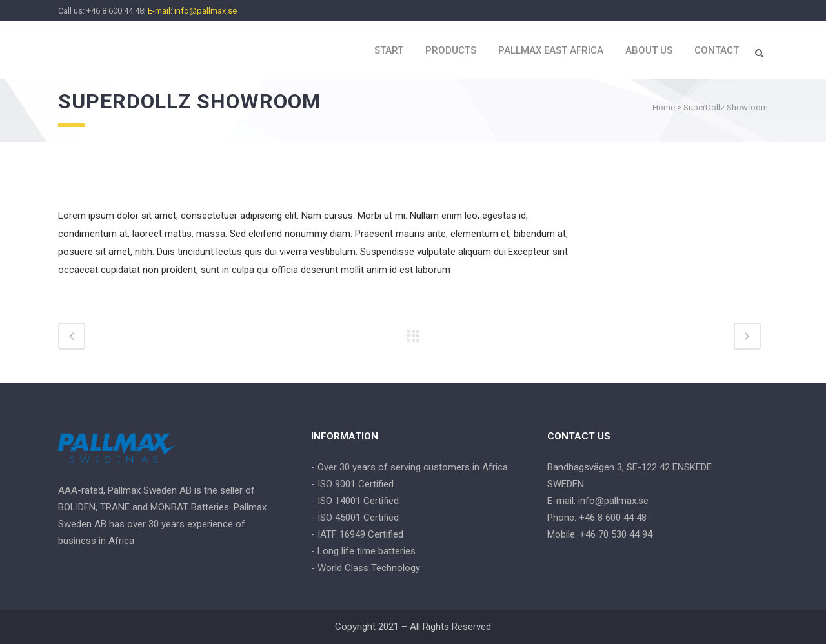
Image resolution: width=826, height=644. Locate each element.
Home (664, 107)
